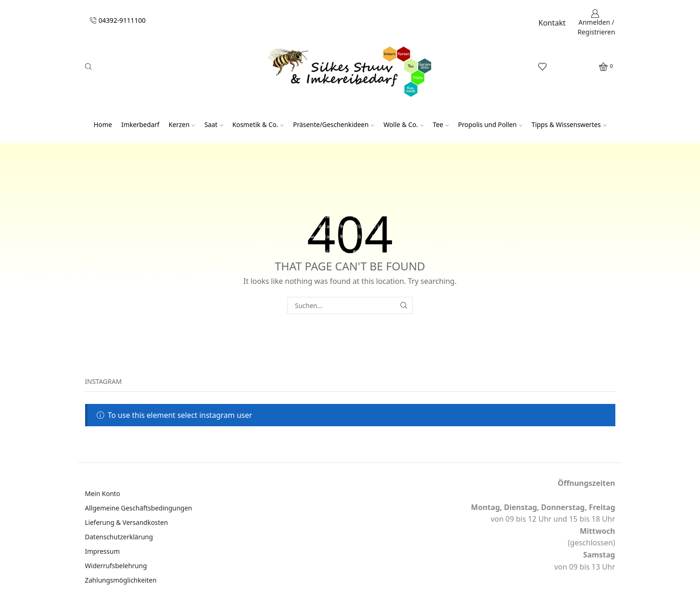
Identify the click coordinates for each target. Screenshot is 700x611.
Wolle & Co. (403, 124)
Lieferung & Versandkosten (127, 522)
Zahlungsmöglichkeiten (121, 580)
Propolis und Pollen (490, 124)
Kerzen (182, 124)
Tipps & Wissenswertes (569, 124)
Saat (213, 124)
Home (103, 124)
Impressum (103, 551)
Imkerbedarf (140, 124)
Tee (440, 124)
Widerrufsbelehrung (116, 566)
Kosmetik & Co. (258, 124)
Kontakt (552, 23)
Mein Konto (103, 493)
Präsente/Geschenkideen (333, 124)
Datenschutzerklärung (119, 537)
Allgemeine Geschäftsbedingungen (139, 508)
